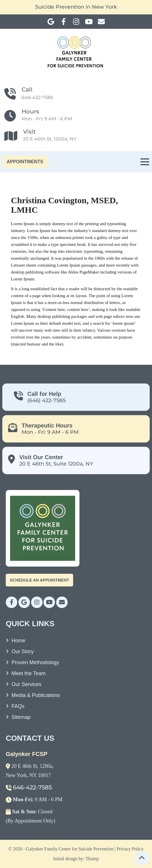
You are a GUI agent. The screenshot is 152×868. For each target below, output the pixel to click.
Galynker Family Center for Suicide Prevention (70, 849)
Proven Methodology (35, 662)
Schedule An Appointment (39, 580)
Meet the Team (29, 673)
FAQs (18, 706)
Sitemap (21, 717)
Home (18, 641)
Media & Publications (36, 695)
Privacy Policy (130, 849)
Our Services (26, 684)
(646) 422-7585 (46, 400)
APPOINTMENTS (25, 162)
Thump (92, 859)
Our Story (23, 652)
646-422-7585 (37, 97)
